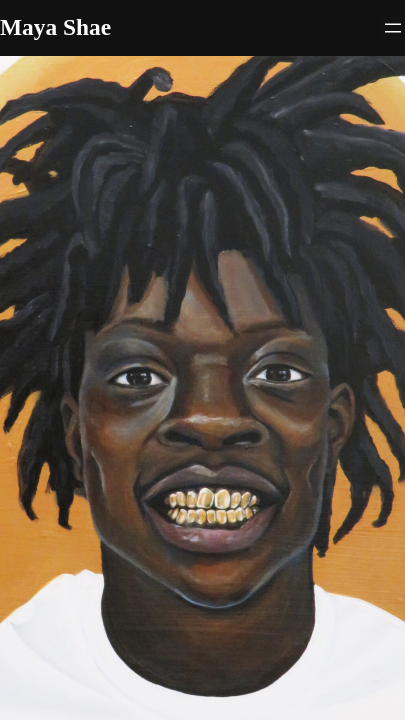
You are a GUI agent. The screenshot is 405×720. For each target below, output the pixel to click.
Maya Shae (55, 27)
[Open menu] (393, 28)
